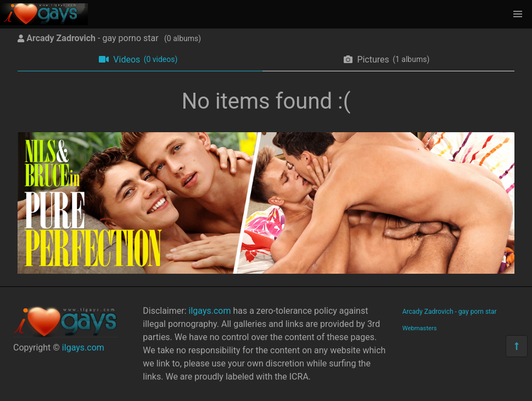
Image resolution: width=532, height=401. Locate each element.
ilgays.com (83, 348)
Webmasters (420, 328)
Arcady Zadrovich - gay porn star (450, 312)
